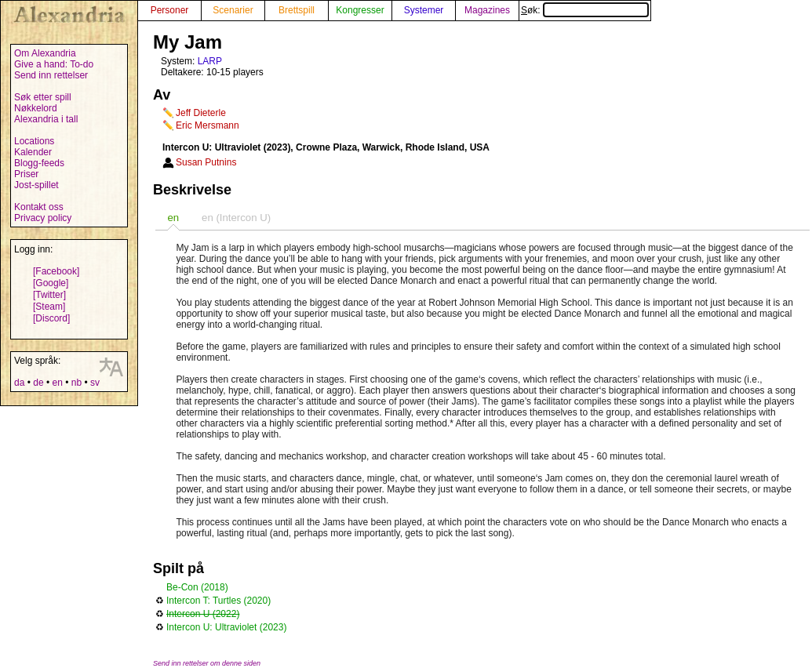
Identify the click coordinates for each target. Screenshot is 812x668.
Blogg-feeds (39, 163)
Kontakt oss (39, 207)
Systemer (424, 10)
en (57, 383)
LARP (210, 61)
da (19, 383)
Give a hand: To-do (54, 64)
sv (95, 383)
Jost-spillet (36, 185)
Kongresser (360, 10)
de (38, 383)
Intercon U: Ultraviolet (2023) (226, 627)
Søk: (585, 10)
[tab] (173, 218)
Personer (170, 10)
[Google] (51, 283)
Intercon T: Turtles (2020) (218, 601)
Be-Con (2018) (197, 587)
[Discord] (51, 318)
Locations (34, 141)
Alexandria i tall (46, 119)
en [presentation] (173, 218)
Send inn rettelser (51, 75)
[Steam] (49, 307)
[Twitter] (49, 295)
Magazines (487, 10)
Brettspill (297, 10)
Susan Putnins (206, 162)
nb (76, 383)
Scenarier (233, 10)
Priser (26, 174)
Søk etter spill (43, 97)
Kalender (33, 152)
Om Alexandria (45, 53)
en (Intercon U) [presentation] (236, 218)
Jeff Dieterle (201, 113)
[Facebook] (56, 271)
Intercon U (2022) (203, 614)
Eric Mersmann (208, 125)
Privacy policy (43, 218)
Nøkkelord (36, 108)
